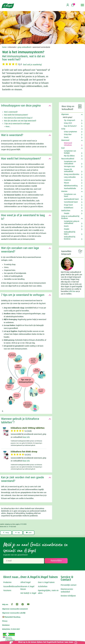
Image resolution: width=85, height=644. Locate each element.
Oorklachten (66, 211)
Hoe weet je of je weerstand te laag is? (18, 118)
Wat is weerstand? (11, 112)
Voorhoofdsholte (70, 188)
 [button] (82, 5)
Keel (63, 148)
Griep (63, 129)
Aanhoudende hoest (71, 199)
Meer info (26, 437)
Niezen (67, 183)
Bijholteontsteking (71, 186)
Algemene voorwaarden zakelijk (14, 613)
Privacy (5, 621)
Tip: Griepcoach (70, 120)
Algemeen (65, 114)
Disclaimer (6, 625)
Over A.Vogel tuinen (46, 583)
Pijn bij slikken (69, 156)
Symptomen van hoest (70, 195)
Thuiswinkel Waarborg (11, 617)
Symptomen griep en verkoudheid (72, 222)
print (33, 533)
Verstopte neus (69, 166)
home (4, 47)
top (20, 533)
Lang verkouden (70, 177)
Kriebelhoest (69, 208)
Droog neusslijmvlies (72, 174)
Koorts (66, 137)
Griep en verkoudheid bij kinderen (70, 217)
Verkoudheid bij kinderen (70, 238)
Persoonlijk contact (69, 585)
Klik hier (72, 291)
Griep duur (68, 134)
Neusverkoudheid (68, 159)
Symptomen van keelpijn (70, 152)
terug (7, 533)
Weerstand (65, 140)
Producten (7, 583)
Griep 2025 (68, 123)
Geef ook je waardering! (36, 64)
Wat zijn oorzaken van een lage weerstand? (20, 121)
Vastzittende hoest (71, 202)
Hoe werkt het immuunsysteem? (16, 115)
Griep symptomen (71, 132)
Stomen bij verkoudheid (69, 170)
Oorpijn (67, 213)
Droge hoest (68, 205)
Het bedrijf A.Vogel (28, 593)
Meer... (7, 127)
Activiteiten (43, 587)
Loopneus (67, 180)
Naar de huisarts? (70, 126)
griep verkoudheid (24, 47)
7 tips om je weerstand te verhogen (17, 124)
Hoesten (64, 191)
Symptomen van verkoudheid (70, 163)
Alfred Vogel (25, 583)
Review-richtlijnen (68, 596)
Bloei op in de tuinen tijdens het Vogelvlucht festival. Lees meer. (45, 642)
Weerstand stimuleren (68, 144)
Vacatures (7, 591)
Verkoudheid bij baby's (70, 233)
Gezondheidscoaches (12, 587)
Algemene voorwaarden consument (15, 609)
